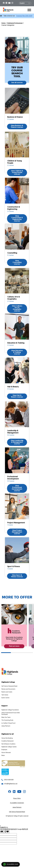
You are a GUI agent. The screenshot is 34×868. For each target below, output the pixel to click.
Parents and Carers (7, 692)
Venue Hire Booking (7, 738)
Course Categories (8, 25)
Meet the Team (6, 717)
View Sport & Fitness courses (17, 576)
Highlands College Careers (9, 747)
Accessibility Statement (17, 803)
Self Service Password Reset (9, 686)
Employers (4, 750)
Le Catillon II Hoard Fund (8, 723)
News (3, 756)
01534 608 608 (7, 780)
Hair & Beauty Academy (8, 744)
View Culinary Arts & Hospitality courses (17, 309)
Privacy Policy (17, 798)
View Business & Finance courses (17, 126)
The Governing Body (7, 720)
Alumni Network (6, 753)
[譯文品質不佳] (7, 832)
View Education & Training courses (17, 352)
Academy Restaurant (8, 741)
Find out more (14, 646)
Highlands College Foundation (10, 710)
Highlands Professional (15, 23)
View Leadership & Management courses (17, 442)
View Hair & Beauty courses (17, 396)
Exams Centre (5, 698)
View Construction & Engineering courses (17, 219)
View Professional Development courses (17, 488)
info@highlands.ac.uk (9, 784)
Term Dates (5, 695)
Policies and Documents (8, 689)
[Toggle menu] (29, 10)
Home (3, 23)
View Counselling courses (17, 262)
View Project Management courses (17, 532)
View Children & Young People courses (17, 173)
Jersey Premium (6, 726)
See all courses (17, 83)
